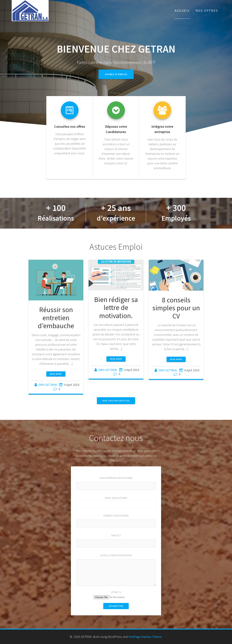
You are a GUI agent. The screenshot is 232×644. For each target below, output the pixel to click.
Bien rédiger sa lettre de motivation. (116, 308)
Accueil (182, 11)
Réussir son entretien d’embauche (56, 318)
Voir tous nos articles (116, 401)
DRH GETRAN (48, 385)
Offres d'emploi (116, 74)
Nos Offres (207, 11)
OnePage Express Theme (145, 637)
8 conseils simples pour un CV (176, 308)
